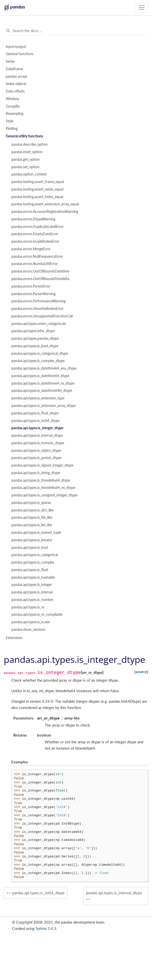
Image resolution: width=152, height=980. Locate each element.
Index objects (16, 84)
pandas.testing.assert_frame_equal (38, 182)
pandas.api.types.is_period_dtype (36, 458)
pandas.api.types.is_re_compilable (37, 614)
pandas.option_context (29, 174)
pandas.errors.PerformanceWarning (38, 301)
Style (10, 121)
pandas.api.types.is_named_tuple (36, 532)
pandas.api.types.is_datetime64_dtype (40, 376)
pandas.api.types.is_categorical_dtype (40, 353)
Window (12, 99)
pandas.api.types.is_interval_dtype (37, 435)
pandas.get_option (26, 159)
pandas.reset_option (27, 152)
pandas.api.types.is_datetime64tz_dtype (42, 391)
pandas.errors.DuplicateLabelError (37, 227)
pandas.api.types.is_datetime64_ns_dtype (43, 383)
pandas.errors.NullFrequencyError (37, 256)
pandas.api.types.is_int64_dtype (35, 421)
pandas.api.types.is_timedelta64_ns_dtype (43, 488)
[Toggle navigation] (142, 8)
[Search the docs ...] (76, 31)
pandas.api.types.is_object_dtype (36, 451)
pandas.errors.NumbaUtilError (35, 264)
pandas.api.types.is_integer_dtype (37, 428)
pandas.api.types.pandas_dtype (35, 338)
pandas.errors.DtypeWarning (33, 219)
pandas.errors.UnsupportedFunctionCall (42, 316)
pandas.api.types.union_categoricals (39, 324)
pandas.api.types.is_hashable (33, 577)
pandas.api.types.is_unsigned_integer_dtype (44, 495)
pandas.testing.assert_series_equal (37, 189)
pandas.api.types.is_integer (32, 585)
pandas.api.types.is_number (32, 600)
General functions (20, 54)
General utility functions (24, 136)
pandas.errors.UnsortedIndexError (37, 309)
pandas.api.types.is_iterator (32, 540)
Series (10, 61)
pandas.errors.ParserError (31, 286)
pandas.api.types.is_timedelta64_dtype (41, 480)
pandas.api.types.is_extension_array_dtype (43, 406)
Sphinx (41, 928)
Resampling (15, 114)
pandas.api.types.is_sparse (31, 503)
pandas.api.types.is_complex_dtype (38, 361)
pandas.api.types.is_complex (33, 562)
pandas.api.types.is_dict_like (32, 510)
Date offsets (15, 91)
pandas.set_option (25, 167)
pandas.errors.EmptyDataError (35, 234)
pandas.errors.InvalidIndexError (35, 241)
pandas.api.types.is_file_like (32, 517)
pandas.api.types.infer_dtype (33, 331)
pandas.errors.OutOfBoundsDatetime (40, 271)
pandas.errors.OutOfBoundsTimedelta (40, 279)
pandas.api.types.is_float (30, 570)
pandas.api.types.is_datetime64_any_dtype (44, 368)
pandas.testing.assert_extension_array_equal (45, 204)
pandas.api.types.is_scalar (31, 622)
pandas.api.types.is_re (28, 607)
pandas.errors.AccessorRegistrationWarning (45, 212)
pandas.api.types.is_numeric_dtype (38, 443)
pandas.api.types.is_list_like (32, 525)
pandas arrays (16, 76)
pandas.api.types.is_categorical (35, 555)
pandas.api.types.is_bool (30, 548)
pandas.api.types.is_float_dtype (35, 413)
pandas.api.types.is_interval (32, 592)
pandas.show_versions (28, 630)
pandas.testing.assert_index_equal (37, 197)
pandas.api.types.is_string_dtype (36, 473)
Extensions (14, 638)
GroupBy (13, 106)
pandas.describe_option (30, 144)
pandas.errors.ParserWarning (33, 294)
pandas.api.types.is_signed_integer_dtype (42, 465)
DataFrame (14, 69)
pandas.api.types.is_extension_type (38, 398)
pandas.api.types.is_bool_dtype (35, 346)
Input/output (16, 47)
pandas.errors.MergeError (31, 249)
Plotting (12, 129)
